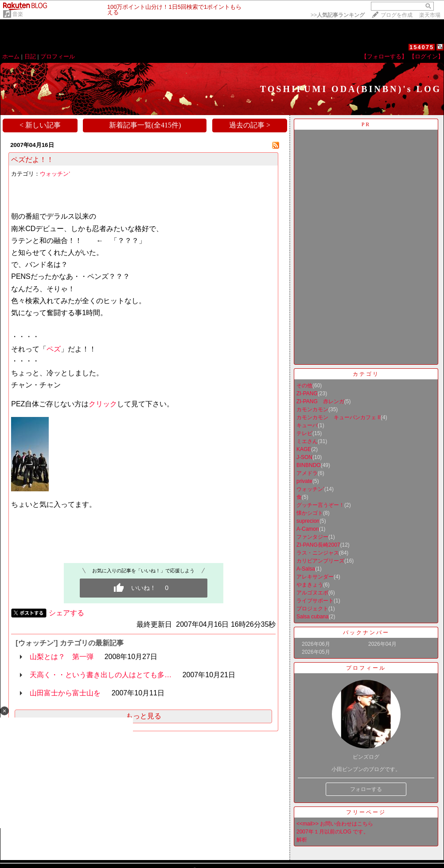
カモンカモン (312, 409)
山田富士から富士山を (65, 693)
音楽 (18, 14)
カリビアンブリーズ (320, 561)
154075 (422, 47)
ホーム (11, 56)
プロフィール (58, 56)
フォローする (366, 789)
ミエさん (307, 441)
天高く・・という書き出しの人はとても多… (101, 675)
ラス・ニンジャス (318, 553)
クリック (103, 404)
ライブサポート (315, 601)
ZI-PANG (307, 393)
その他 (304, 386)
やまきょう (310, 585)
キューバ (307, 425)
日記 (30, 56)
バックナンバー (366, 633)
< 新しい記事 (40, 125)
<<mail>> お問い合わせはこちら (335, 824)
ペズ (54, 349)
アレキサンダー (315, 577)
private (304, 481)
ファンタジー (312, 537)
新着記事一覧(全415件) (145, 125)
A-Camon (308, 529)
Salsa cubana (313, 617)
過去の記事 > (250, 125)
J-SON (304, 457)
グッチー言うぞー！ (320, 505)
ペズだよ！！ (32, 160)
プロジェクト (312, 609)
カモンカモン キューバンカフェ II (339, 417)
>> (338, 15)
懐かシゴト (310, 513)
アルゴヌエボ (312, 593)
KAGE (304, 449)
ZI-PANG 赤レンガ (320, 401)
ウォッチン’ (55, 174)
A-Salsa (306, 569)
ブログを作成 (397, 15)
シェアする (66, 613)
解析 (302, 840)
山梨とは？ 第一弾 (62, 657)
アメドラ (307, 473)
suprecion (308, 521)
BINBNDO (309, 465)
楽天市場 (430, 15)
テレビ (304, 433)
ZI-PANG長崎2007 (318, 545)
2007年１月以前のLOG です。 (333, 832)
